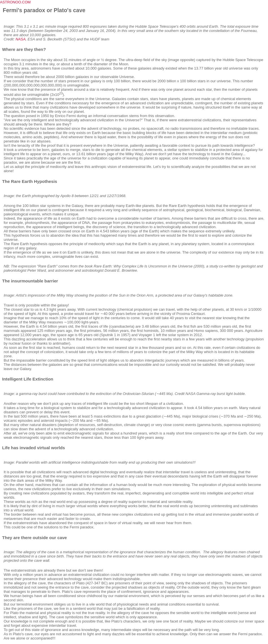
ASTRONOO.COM (15, 2)
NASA (20, 39)
